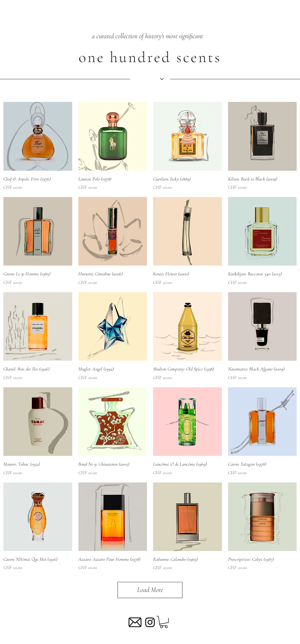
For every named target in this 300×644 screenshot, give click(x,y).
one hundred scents (150, 57)
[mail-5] (135, 622)
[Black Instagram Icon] (150, 622)
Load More (150, 590)
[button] (164, 622)
